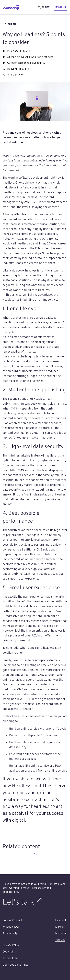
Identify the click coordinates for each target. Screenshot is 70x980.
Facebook (61, 920)
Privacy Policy (11, 945)
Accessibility (10, 933)
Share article (13, 75)
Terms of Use (11, 958)
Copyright (9, 952)
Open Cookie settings (15, 965)
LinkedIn (60, 927)
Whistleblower (11, 927)
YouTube (60, 940)
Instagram (61, 933)
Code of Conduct (12, 920)
